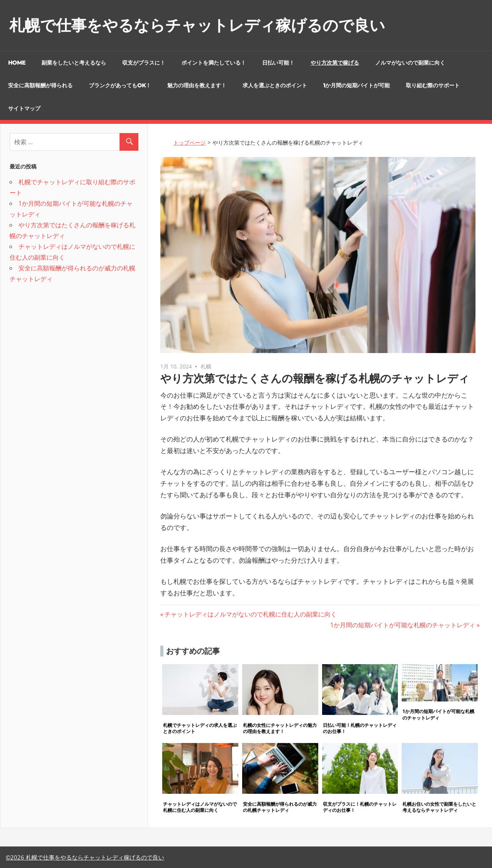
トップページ (189, 142)
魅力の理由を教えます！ (197, 85)
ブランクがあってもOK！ (120, 85)
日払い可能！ (278, 63)
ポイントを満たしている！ (214, 63)
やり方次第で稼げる (335, 63)
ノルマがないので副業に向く (410, 63)
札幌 (206, 366)
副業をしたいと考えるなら (74, 63)
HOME (17, 63)
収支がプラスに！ (144, 63)
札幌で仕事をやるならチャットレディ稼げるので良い (197, 25)
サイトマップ (24, 108)
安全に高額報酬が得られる (40, 85)
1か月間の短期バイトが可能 (357, 85)
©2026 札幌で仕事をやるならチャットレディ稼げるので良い (85, 857)
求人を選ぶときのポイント (275, 85)
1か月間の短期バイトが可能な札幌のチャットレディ (403, 625)
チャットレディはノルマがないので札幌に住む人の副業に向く (250, 614)
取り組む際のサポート (433, 85)
